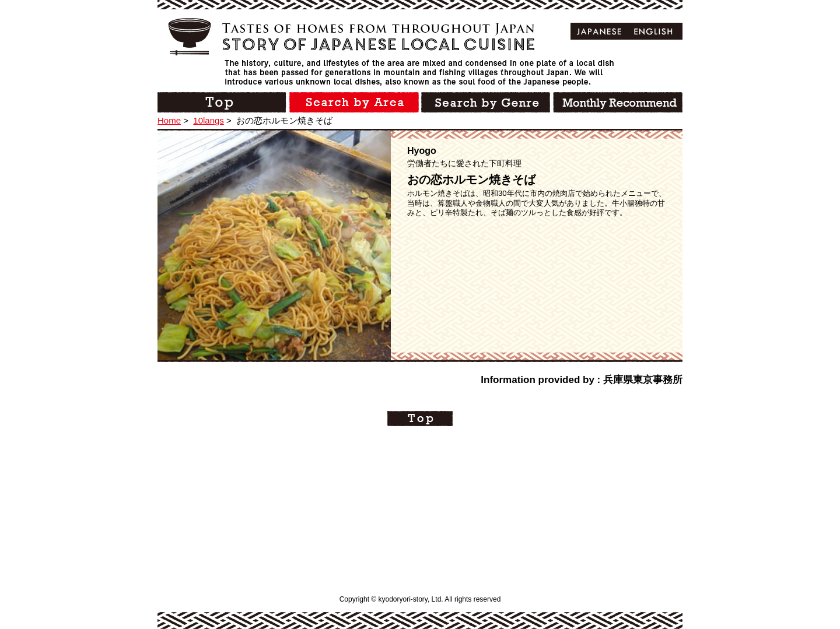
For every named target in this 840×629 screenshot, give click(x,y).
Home (169, 120)
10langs (209, 120)
